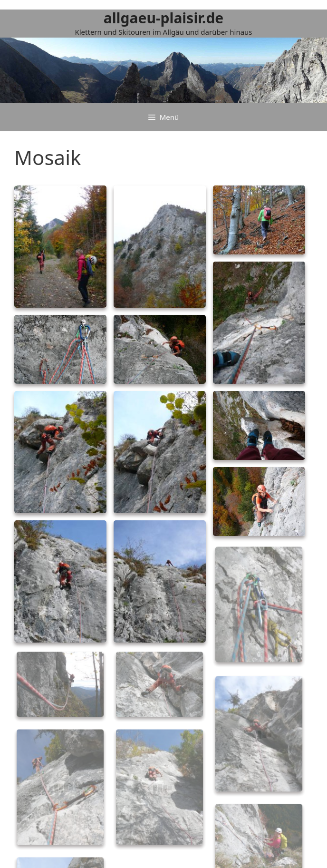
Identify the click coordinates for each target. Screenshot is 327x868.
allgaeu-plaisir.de (164, 18)
